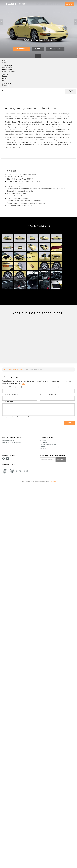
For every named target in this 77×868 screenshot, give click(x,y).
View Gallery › (55, 49)
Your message (8, 402)
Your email (10, 394)
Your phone (48, 394)
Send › (69, 423)
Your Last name (50, 387)
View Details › (22, 49)
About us (43, 440)
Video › (38, 49)
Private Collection (8, 440)
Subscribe (61, 460)
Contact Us (44, 449)
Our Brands (44, 442)
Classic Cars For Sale (15, 369)
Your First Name (12, 387)
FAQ (23, 383)
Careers (42, 447)
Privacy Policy (53, 481)
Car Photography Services (48, 445)
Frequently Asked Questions (12, 442)
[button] (2, 29)
